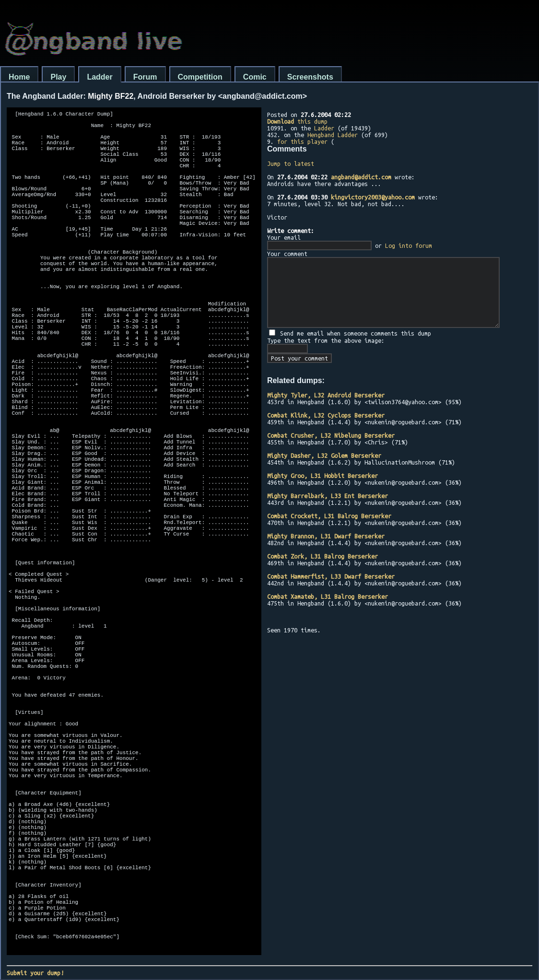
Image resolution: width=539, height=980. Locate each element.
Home (19, 77)
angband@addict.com (361, 177)
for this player (302, 141)
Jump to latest (291, 163)
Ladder (100, 77)
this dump (297, 121)
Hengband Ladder (333, 135)
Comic (255, 77)
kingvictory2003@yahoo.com (373, 197)
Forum (145, 77)
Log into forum (409, 245)
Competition (200, 77)
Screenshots (310, 77)
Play (58, 77)
